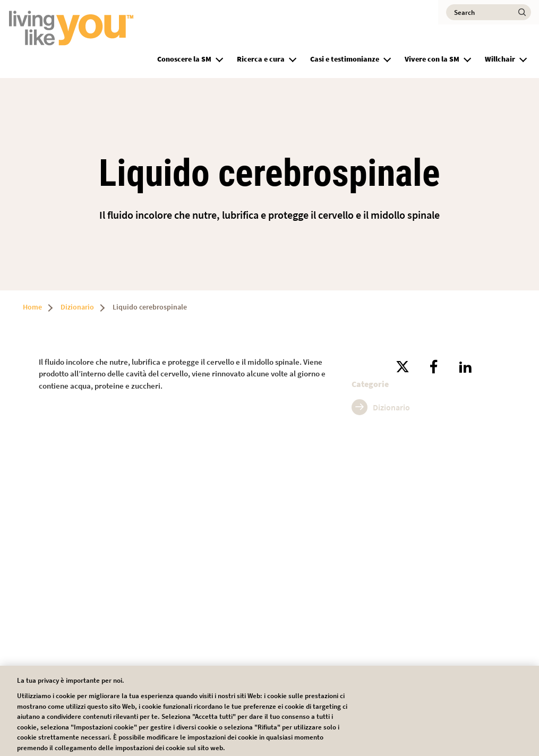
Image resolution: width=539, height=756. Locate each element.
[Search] (489, 12)
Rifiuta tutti (362, 711)
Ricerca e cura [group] (261, 59)
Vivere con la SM (432, 59)
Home (32, 307)
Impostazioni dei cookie (285, 711)
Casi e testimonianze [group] (345, 59)
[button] (219, 58)
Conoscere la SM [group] (184, 59)
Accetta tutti (437, 711)
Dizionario (77, 307)
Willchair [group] (500, 59)
